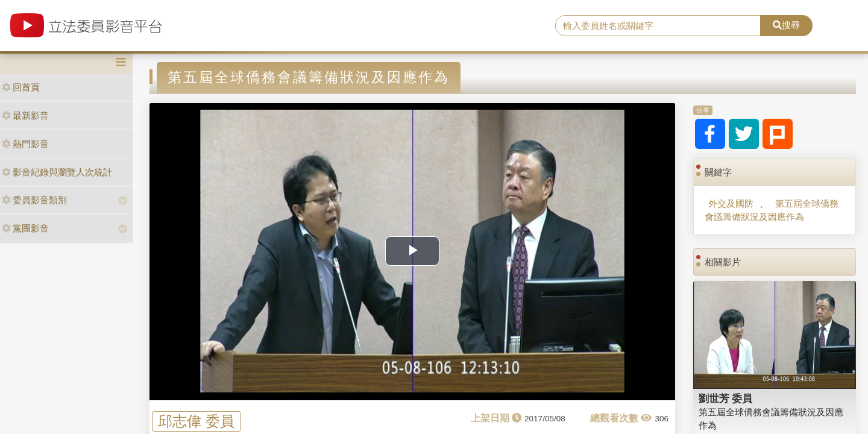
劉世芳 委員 (726, 398)
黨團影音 (25, 228)
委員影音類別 (34, 200)
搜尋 (786, 25)
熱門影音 (25, 144)
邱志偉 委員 (196, 421)
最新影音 (25, 115)
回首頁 (21, 87)
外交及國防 (731, 203)
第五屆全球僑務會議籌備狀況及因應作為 (771, 210)
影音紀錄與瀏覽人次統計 (57, 172)
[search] (658, 26)
